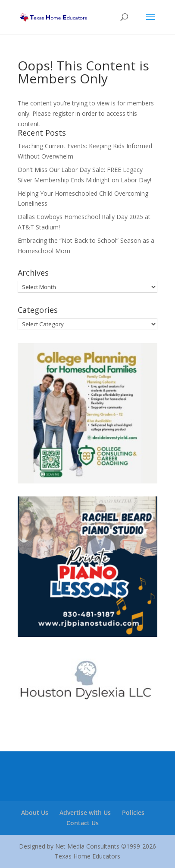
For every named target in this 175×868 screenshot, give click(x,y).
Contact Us (83, 823)
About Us (35, 812)
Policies (133, 812)
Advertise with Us (85, 812)
